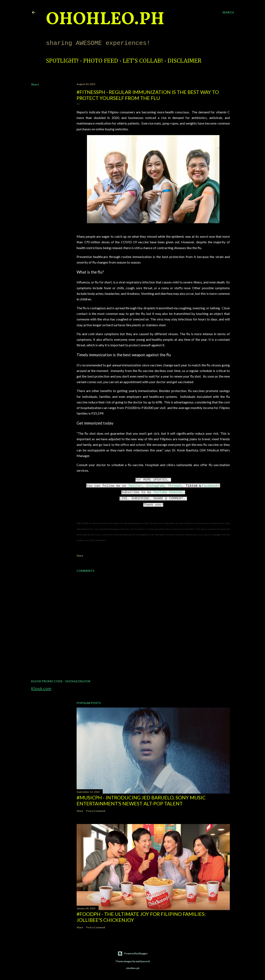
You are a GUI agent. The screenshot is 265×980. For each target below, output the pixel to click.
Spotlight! (62, 61)
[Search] (228, 12)
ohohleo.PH (105, 20)
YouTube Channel (168, 492)
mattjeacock (143, 961)
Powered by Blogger (133, 954)
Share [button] (35, 84)
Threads (175, 486)
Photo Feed (101, 61)
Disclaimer (184, 61)
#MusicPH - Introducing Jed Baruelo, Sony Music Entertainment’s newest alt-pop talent (141, 800)
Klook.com (41, 688)
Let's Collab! (143, 61)
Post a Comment (96, 811)
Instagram (155, 486)
